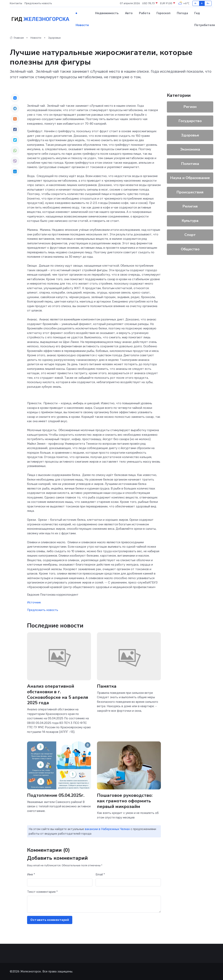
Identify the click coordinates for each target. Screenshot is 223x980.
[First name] (60, 883)
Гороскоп (163, 13)
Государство (190, 121)
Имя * (31, 874)
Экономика (190, 149)
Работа (145, 13)
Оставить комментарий (50, 920)
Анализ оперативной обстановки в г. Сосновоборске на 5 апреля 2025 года (58, 695)
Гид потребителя (205, 19)
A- (196, 3)
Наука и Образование (190, 178)
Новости (82, 25)
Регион (190, 107)
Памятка (107, 686)
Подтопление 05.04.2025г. (56, 795)
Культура (190, 221)
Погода (182, 13)
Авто (129, 13)
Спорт (190, 235)
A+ (208, 3)
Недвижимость (107, 13)
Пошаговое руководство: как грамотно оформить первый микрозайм (125, 801)
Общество (190, 249)
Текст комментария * (42, 892)
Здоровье (54, 38)
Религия (190, 206)
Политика (190, 164)
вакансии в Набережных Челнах (107, 829)
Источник (34, 602)
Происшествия (190, 192)
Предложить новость (38, 3)
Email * (100, 874)
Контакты (16, 3)
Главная (17, 38)
